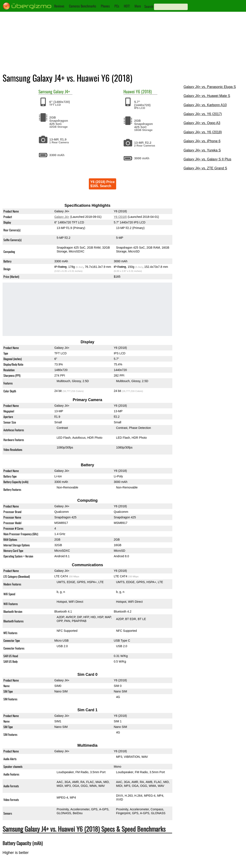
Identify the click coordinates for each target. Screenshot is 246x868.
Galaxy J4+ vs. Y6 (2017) (203, 114)
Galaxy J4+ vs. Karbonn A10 (205, 105)
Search (149, 6)
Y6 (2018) (144, 91)
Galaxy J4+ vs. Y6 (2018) (203, 132)
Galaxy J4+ (62, 91)
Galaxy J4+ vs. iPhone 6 (202, 141)
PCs (117, 6)
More (138, 6)
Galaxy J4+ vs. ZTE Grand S (205, 168)
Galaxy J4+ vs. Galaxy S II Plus (207, 159)
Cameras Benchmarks (83, 6)
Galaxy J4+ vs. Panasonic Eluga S (210, 87)
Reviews (59, 6)
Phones (105, 6)
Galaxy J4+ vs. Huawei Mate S (207, 96)
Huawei (129, 91)
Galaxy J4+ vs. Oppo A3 (202, 123)
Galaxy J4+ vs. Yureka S (202, 150)
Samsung (45, 91)
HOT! (127, 6)
